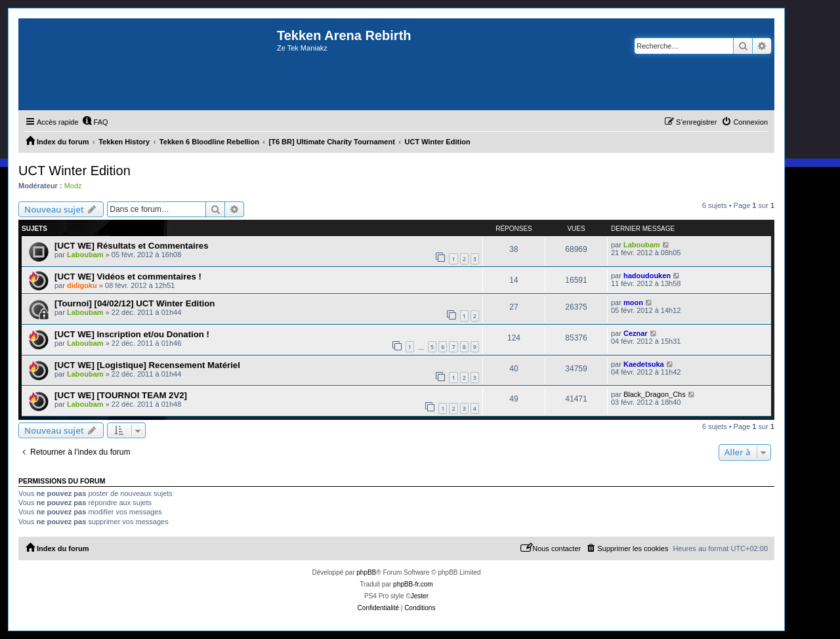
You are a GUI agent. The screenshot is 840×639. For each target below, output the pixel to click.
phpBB (366, 572)
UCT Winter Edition (74, 171)
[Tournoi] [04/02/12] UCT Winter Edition (135, 303)
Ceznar (636, 333)
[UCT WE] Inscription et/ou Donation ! (132, 334)
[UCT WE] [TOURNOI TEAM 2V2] (121, 395)
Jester (420, 596)
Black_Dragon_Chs (655, 394)
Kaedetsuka (644, 364)
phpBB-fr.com (413, 584)
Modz (73, 186)
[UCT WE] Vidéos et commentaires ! (128, 277)
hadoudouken (647, 276)
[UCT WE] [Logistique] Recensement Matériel (147, 365)
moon (633, 302)
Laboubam (85, 255)
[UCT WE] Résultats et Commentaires (131, 246)
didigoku (82, 285)
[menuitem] (95, 122)
